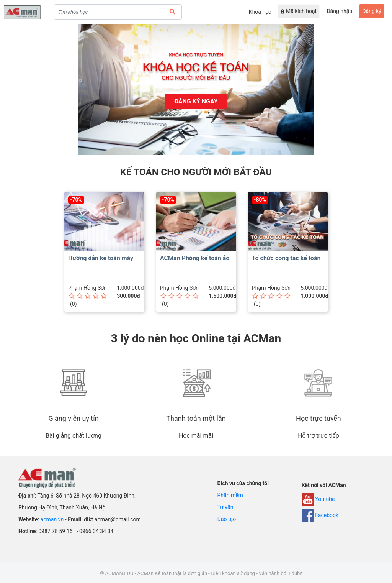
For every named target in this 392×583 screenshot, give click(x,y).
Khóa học (260, 12)
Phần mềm (230, 495)
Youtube (318, 499)
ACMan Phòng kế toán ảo (195, 258)
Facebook (320, 515)
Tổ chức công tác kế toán (286, 258)
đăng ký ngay (196, 101)
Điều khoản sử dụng (233, 573)
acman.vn (52, 519)
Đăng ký (372, 11)
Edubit (296, 573)
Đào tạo (227, 519)
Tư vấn (225, 507)
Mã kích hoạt (299, 11)
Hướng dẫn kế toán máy (101, 258)
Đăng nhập (339, 11)
